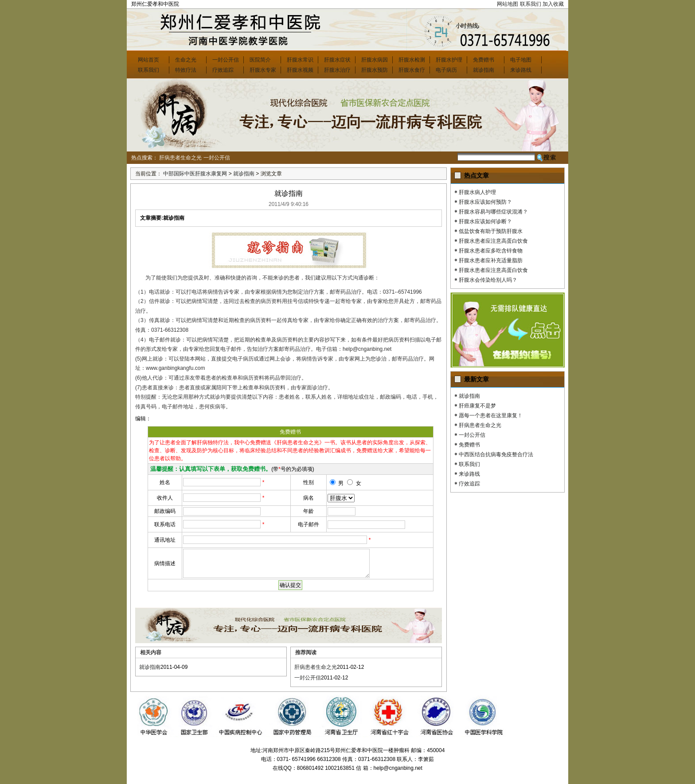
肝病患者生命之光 (180, 158)
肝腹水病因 (375, 60)
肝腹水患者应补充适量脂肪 (491, 260)
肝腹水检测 (412, 60)
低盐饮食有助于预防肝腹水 (491, 231)
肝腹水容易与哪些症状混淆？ (493, 212)
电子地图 (521, 60)
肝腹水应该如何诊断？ (485, 221)
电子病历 (446, 70)
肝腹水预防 (375, 70)
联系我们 (531, 4)
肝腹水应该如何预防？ (485, 202)
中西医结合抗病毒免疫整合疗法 (496, 454)
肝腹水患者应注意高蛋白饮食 (493, 241)
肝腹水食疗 (412, 70)
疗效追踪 (223, 70)
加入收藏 (553, 4)
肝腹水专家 (263, 70)
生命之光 (186, 60)
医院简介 (260, 60)
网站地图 (508, 4)
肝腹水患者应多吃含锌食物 (491, 251)
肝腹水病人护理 (477, 192)
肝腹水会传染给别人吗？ (488, 280)
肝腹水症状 (337, 60)
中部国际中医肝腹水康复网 (195, 174)
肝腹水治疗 (337, 70)
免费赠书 (484, 60)
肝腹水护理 (449, 60)
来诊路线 (521, 70)
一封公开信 (226, 60)
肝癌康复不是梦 (477, 406)
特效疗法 (186, 70)
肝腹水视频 (300, 70)
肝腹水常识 (300, 60)
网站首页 (148, 60)
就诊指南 (484, 70)
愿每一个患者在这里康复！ (491, 415)
